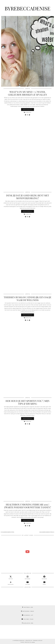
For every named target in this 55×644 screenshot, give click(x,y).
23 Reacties (28, 112)
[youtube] (27, 583)
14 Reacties (27, 214)
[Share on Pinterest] (29, 115)
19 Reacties (28, 421)
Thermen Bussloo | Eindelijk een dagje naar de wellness (27, 299)
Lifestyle (28, 89)
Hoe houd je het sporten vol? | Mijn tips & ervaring (27, 402)
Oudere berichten (8, 532)
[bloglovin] (11, 583)
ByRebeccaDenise (27, 8)
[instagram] (27, 577)
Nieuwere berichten (47, 532)
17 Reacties (28, 523)
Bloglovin (27, 623)
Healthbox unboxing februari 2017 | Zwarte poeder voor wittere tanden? (28, 506)
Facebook (28, 615)
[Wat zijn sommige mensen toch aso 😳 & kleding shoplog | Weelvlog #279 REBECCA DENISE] (27, 552)
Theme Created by (28, 642)
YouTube (27, 619)
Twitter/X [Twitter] (27, 607)
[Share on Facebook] (26, 115)
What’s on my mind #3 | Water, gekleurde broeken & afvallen (27, 93)
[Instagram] (7, 632)
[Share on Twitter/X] (27, 115)
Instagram (27, 611)
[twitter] (11, 577)
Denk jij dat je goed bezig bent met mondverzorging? (28, 197)
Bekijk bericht (28, 109)
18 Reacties (28, 318)
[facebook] (44, 577)
